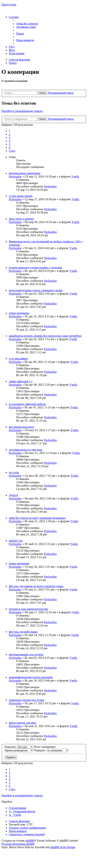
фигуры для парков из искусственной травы (36, 586)
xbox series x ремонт (21, 219)
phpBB (30, 841)
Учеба (75, 176)
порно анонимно (19, 563)
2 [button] (10, 134)
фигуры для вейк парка (23, 632)
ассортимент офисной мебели (27, 404)
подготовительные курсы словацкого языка (36, 290)
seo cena (14, 472)
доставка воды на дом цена (26, 450)
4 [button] (10, 141)
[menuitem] (27, 24)
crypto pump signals (21, 196)
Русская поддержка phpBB (18, 844)
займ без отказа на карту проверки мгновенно (37, 518)
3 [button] (10, 138)
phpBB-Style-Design (63, 847)
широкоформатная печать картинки (31, 677)
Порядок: (51, 750)
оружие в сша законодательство (29, 609)
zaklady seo (16, 541)
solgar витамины (19, 313)
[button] (12, 151)
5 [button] (10, 144)
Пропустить (9, 4)
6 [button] (10, 147)
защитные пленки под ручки (26, 700)
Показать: (19, 747)
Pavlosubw (15, 176)
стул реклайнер (18, 359)
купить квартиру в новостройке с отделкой (35, 268)
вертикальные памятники (25, 173)
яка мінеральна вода (21, 427)
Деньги (13, 495)
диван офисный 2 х (21, 381)
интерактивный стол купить (26, 654)
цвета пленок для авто (23, 723)
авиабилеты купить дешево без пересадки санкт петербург (45, 336)
